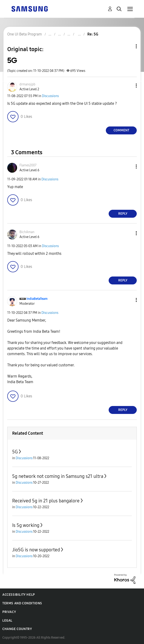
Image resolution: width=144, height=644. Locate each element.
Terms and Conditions (22, 603)
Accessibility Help (19, 595)
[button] (129, 86)
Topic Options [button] (128, 46)
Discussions (50, 96)
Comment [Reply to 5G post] (121, 130)
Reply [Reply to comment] (123, 214)
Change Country (17, 629)
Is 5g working (26, 525)
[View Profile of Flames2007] (28, 165)
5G (15, 452)
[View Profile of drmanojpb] (27, 84)
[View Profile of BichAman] (27, 232)
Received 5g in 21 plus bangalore (46, 501)
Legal (7, 621)
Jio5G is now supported (36, 550)
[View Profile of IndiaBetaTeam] (37, 299)
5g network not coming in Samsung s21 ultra (58, 476)
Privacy (9, 612)
